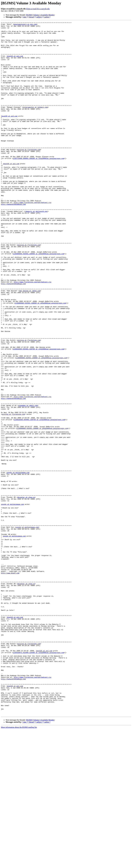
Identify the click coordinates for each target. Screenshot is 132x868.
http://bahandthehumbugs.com (13, 241)
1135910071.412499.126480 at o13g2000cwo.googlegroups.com (38, 779)
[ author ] (47, 17)
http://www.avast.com (10, 684)
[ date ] (25, 17)
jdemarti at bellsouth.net (36, 249)
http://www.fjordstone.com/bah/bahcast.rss (33, 239)
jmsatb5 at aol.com (15, 63)
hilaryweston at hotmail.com (35, 124)
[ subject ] (39, 17)
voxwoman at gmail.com (28, 482)
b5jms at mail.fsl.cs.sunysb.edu (38, 9)
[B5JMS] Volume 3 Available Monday (40, 15)
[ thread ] (31, 17)
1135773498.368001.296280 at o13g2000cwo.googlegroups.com (38, 186)
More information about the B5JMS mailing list (19, 866)
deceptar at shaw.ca (26, 592)
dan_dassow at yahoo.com (30, 345)
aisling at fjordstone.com (29, 175)
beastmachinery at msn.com (25, 25)
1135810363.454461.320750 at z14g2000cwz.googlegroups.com (38, 415)
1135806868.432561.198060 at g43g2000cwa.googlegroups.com (38, 300)
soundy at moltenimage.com (18, 563)
